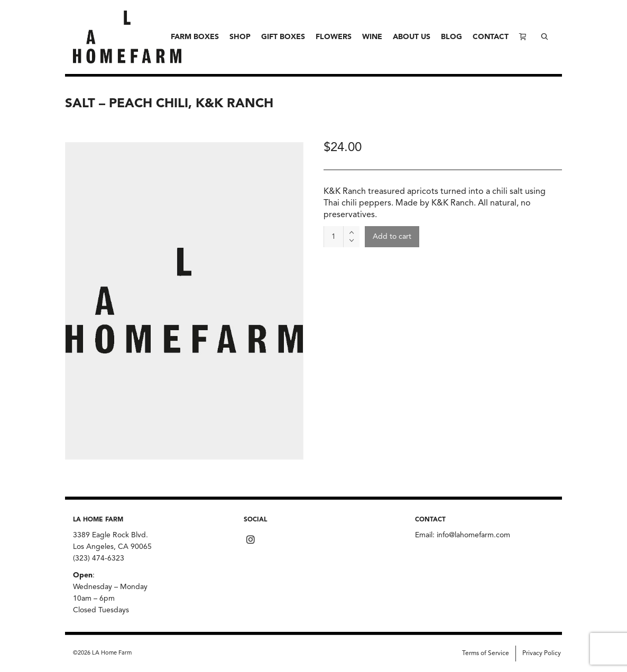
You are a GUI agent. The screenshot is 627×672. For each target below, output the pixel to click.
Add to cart (392, 237)
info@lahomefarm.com (473, 535)
